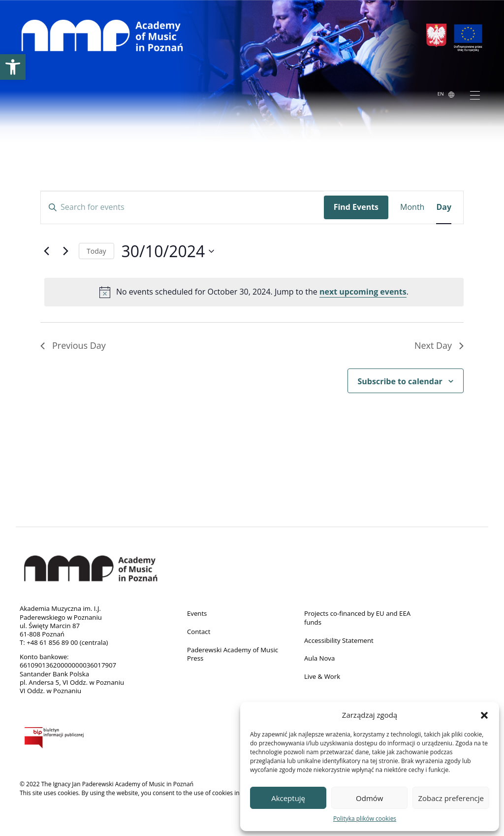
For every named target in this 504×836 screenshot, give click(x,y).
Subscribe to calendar (400, 381)
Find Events (356, 207)
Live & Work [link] (322, 676)
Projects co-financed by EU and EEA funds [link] (357, 618)
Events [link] (197, 613)
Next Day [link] (439, 345)
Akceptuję (288, 798)
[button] (484, 715)
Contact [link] (199, 632)
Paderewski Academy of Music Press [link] (233, 654)
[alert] (254, 292)
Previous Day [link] (73, 345)
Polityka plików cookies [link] (365, 819)
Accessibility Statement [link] (339, 640)
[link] (13, 67)
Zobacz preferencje (451, 798)
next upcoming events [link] (363, 292)
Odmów (369, 798)
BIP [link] (75, 739)
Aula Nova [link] (319, 658)
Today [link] (96, 251)
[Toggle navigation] (475, 95)
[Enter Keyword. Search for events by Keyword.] (182, 207)
